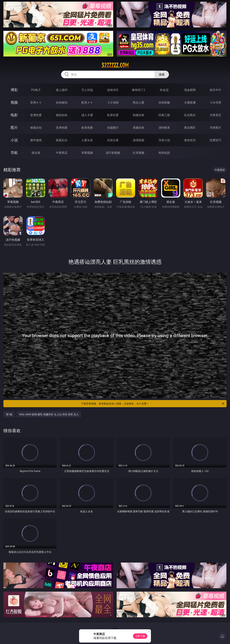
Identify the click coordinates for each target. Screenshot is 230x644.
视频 (14, 102)
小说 (14, 140)
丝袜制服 (164, 102)
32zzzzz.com (115, 65)
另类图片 (215, 128)
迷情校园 (139, 140)
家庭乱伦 (62, 140)
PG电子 (36, 90)
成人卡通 (87, 115)
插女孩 (36, 153)
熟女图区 (190, 128)
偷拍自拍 (62, 115)
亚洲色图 (62, 128)
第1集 (9, 414)
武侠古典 (113, 140)
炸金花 (164, 90)
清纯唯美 (164, 128)
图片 (14, 127)
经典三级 (164, 115)
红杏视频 (139, 153)
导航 (14, 153)
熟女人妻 (139, 102)
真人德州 (62, 90)
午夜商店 (62, 153)
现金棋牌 (190, 90)
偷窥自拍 (36, 128)
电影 (14, 115)
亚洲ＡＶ (36, 102)
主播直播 (190, 102)
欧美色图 (87, 128)
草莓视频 (87, 153)
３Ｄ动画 (113, 102)
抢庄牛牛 (215, 90)
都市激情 (36, 140)
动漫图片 (113, 128)
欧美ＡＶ (87, 102)
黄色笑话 (190, 140)
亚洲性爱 (36, 115)
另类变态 (215, 115)
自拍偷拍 (62, 102)
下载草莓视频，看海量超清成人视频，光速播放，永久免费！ (153, 404)
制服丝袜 (139, 115)
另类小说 (164, 140)
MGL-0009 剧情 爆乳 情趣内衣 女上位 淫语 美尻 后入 (49, 414)
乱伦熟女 (190, 115)
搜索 (162, 74)
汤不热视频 (113, 153)
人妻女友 (87, 140)
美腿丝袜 (139, 128)
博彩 (14, 90)
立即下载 (140, 636)
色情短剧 (164, 153)
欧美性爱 (113, 115)
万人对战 (87, 90)
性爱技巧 (215, 140)
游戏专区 (113, 90)
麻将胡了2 (138, 90)
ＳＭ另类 (215, 102)
